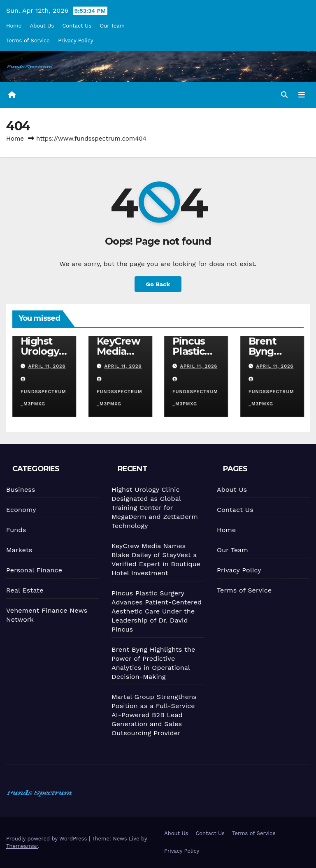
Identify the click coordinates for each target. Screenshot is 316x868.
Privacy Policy (76, 41)
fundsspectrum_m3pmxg (43, 392)
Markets (17, 550)
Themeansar (22, 846)
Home (14, 26)
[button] (284, 95)
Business (18, 490)
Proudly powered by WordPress (48, 839)
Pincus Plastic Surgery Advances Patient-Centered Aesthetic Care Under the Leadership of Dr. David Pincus (155, 611)
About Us (42, 26)
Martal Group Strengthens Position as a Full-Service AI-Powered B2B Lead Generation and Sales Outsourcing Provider (154, 714)
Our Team (113, 26)
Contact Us (77, 26)
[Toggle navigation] (302, 95)
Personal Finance (33, 570)
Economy (19, 510)
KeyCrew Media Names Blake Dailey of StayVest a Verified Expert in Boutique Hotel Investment (154, 559)
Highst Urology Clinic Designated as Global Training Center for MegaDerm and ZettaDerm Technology (152, 508)
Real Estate (23, 590)
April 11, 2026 (47, 366)
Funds (14, 530)
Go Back (158, 284)
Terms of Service (28, 41)
